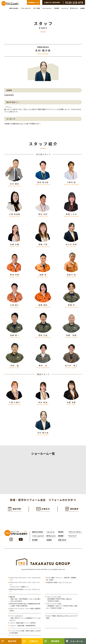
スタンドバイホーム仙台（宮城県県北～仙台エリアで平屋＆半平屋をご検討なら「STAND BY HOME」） (62, 608)
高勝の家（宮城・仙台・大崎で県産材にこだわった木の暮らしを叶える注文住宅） (25, 601)
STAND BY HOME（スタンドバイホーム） (59, 584)
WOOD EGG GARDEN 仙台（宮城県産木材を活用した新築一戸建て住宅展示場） (25, 606)
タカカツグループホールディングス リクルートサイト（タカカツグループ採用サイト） (24, 586)
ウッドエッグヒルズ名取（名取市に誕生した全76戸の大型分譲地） (25, 633)
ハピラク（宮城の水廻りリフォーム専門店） (23, 625)
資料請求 (61, 538)
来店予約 (61, 534)
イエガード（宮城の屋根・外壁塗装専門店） (23, 627)
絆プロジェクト (74, 8)
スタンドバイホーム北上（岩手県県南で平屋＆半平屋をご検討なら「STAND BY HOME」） (59, 601)
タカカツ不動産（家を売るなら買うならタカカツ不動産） (62, 619)
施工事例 (57, 8)
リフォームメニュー (47, 8)
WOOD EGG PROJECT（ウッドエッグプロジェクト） (25, 592)
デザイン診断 (36, 8)
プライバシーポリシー (75, 534)
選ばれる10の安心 (14, 8)
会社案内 (83, 8)
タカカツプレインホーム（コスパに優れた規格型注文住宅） (25, 611)
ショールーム (64, 8)
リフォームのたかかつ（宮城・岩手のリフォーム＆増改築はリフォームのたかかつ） (25, 620)
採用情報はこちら (33, 2)
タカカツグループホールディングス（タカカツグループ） (25, 580)
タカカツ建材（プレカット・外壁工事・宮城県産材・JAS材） (61, 580)
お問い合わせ (62, 542)
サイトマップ (72, 538)
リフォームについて (26, 8)
